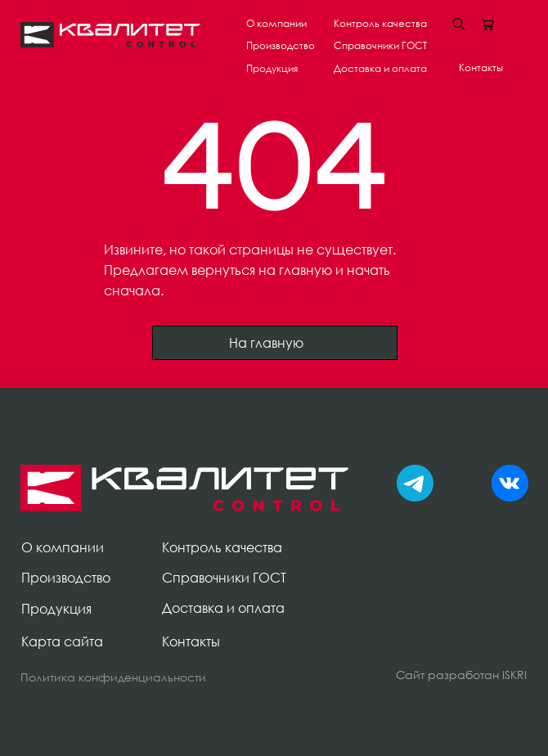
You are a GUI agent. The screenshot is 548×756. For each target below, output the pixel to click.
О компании (276, 23)
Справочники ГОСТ (380, 45)
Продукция (272, 68)
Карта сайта (62, 641)
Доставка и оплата (380, 68)
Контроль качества (380, 23)
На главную (275, 343)
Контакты (481, 67)
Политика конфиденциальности (113, 677)
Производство (281, 45)
